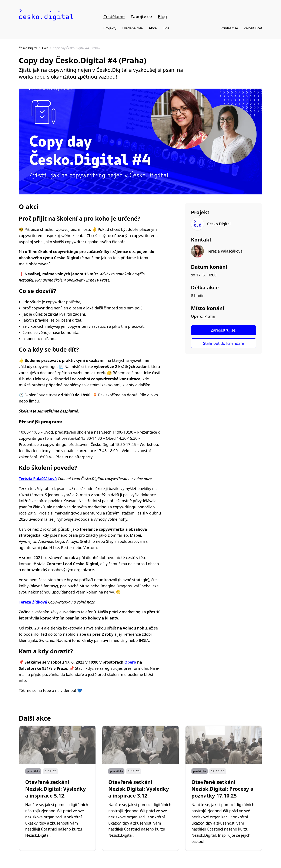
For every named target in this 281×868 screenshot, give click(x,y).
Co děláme (114, 17)
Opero (130, 662)
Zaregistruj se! (224, 330)
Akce (153, 28)
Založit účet (253, 28)
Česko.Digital (28, 48)
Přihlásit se (229, 28)
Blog (162, 17)
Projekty (110, 28)
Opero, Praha (203, 316)
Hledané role (133, 28)
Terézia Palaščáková (38, 479)
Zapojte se (141, 17)
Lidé (166, 28)
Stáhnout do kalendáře (224, 343)
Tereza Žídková (33, 602)
